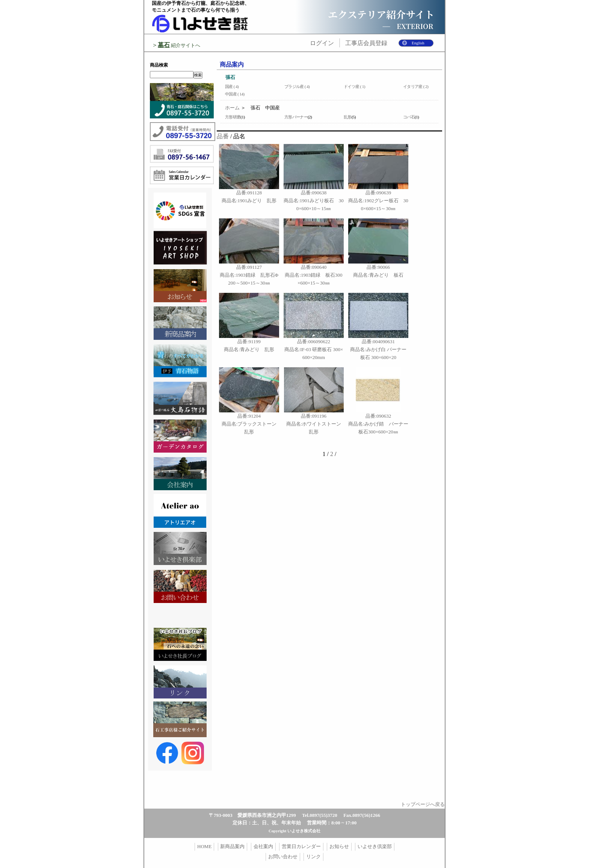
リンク (313, 857)
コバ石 (409, 117)
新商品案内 (232, 846)
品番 (223, 136)
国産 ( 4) (232, 86)
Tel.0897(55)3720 (320, 815)
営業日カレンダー (301, 846)
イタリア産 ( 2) (416, 86)
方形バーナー (296, 117)
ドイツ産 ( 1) (354, 86)
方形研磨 (233, 117)
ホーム (232, 108)
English (418, 43)
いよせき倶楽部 (375, 846)
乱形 (348, 117)
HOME (204, 846)
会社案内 (263, 846)
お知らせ (339, 846)
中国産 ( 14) (235, 94)
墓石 (164, 45)
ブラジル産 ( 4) (297, 86)
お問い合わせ (283, 857)
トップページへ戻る (423, 804)
